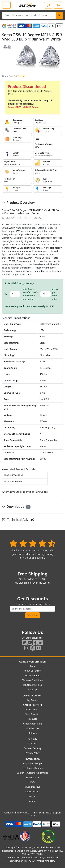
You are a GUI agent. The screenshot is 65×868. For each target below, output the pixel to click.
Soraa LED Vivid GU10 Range (23, 107)
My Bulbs (32, 719)
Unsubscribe (32, 728)
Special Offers (32, 791)
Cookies (32, 743)
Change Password (32, 705)
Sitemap (32, 690)
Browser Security (32, 748)
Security (32, 739)
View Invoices (32, 714)
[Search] (60, 15)
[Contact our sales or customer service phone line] (49, 5)
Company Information (32, 662)
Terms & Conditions (32, 680)
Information (32, 759)
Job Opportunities (32, 685)
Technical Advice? (18, 520)
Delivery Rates (32, 675)
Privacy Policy (32, 753)
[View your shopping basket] (58, 5)
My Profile (32, 700)
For (7, 294)
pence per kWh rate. (55, 294)
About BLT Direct (32, 671)
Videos (33, 801)
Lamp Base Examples (32, 763)
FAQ (32, 782)
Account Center (33, 695)
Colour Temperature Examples (33, 773)
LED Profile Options (32, 768)
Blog (32, 666)
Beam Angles (32, 777)
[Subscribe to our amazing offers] (32, 609)
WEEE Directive (32, 787)
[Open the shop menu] (6, 5)
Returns (32, 733)
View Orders (32, 709)
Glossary (33, 796)
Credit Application (32, 724)
